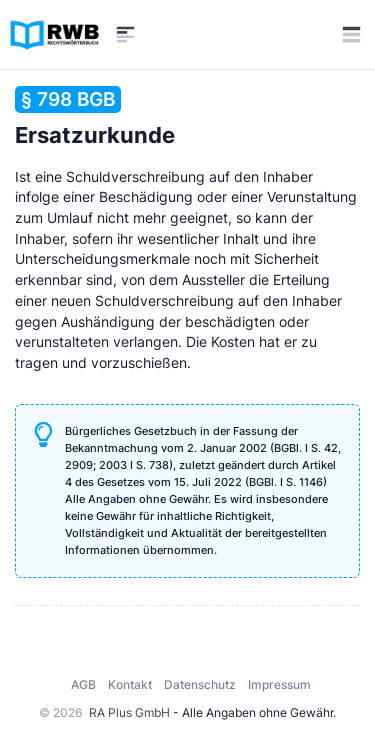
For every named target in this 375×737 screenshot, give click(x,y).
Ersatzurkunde (95, 117)
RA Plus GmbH (129, 712)
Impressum (279, 684)
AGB (83, 684)
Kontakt (130, 684)
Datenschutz (200, 684)
